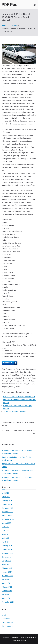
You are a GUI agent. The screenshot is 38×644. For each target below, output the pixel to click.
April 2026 (5, 493)
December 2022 (7, 576)
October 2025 (7, 516)
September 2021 (8, 602)
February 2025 (7, 546)
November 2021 (7, 595)
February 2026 (7, 501)
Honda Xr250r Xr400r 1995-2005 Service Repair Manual (16, 459)
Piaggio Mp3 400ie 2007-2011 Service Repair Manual (18, 465)
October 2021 (7, 598)
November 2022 (7, 580)
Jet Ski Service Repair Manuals (15, 412)
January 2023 (7, 572)
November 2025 (7, 512)
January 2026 (7, 504)
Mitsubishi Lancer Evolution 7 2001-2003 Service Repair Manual (17, 479)
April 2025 (5, 538)
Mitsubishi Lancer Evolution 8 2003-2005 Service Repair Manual (17, 452)
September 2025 (8, 519)
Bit (32, 638)
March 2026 (6, 497)
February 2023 (7, 568)
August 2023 (6, 561)
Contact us (16, 640)
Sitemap (23, 640)
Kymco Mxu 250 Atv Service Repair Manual (19, 397)
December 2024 (7, 553)
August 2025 (6, 523)
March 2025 (6, 542)
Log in (4, 615)
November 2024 (7, 557)
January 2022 (7, 591)
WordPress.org (7, 626)
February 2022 (7, 587)
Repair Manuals (25, 638)
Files (35, 638)
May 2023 (5, 564)
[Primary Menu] (35, 5)
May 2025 (5, 534)
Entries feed (6, 619)
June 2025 (5, 531)
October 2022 (7, 583)
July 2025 (5, 527)
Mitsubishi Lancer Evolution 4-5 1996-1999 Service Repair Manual (17, 472)
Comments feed (7, 622)
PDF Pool (10, 5)
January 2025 (7, 549)
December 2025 (7, 508)
